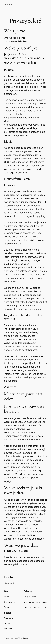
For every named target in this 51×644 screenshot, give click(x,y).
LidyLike (8, 4)
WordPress (23, 638)
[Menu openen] (45, 4)
